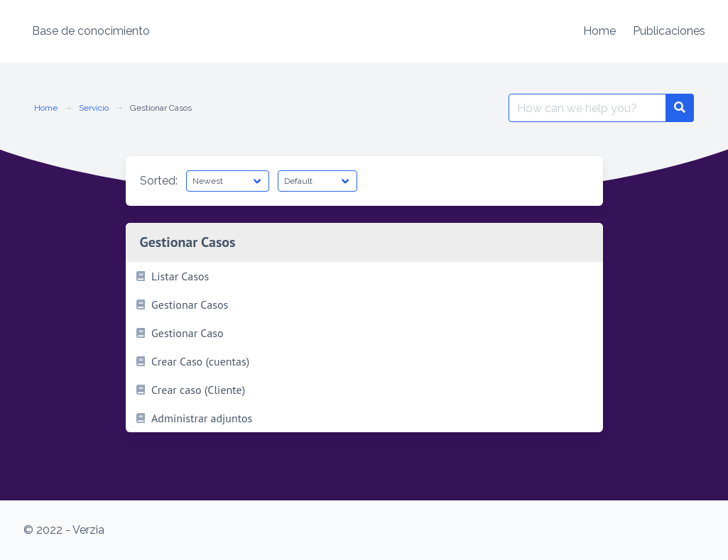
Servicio (94, 108)
